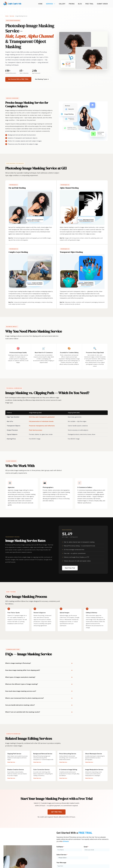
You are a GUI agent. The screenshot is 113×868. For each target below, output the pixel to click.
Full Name (60, 847)
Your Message (61, 863)
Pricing (72, 4)
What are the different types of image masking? (22, 684)
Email (86, 847)
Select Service (62, 855)
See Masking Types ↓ (42, 79)
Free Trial (89, 4)
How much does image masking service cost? (21, 691)
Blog (80, 4)
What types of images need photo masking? (20, 677)
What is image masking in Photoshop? (18, 663)
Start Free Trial (70, 568)
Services (52, 4)
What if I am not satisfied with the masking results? (23, 712)
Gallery (62, 4)
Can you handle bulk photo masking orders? (20, 705)
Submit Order (102, 4)
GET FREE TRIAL (57, 812)
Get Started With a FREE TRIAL (18, 79)
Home (40, 4)
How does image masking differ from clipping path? (23, 670)
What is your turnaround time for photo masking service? (25, 698)
